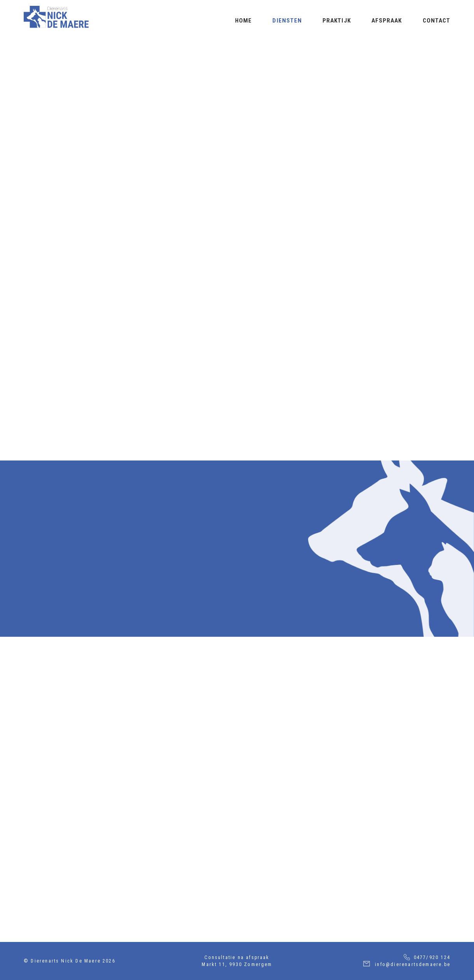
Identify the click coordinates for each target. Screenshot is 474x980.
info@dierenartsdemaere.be (413, 964)
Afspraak (387, 21)
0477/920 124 (432, 957)
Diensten (287, 21)
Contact (437, 21)
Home (243, 21)
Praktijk (337, 21)
